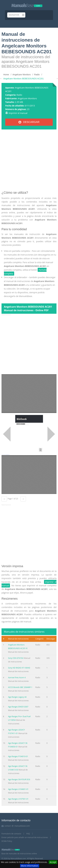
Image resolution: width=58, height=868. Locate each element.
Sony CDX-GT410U (16, 658)
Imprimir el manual (18, 113)
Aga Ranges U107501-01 (18, 799)
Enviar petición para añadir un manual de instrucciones (25, 837)
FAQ (28, 834)
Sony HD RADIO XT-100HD (19, 668)
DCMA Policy (7, 841)
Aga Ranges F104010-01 (18, 756)
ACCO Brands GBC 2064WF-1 (20, 687)
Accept (53, 862)
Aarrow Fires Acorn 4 (17, 678)
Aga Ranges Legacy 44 (17, 697)
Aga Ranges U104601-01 (18, 789)
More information (30, 866)
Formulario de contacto (11, 834)
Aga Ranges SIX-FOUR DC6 (19, 779)
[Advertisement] (29, 161)
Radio (19, 95)
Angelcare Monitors (27, 98)
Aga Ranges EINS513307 (18, 707)
